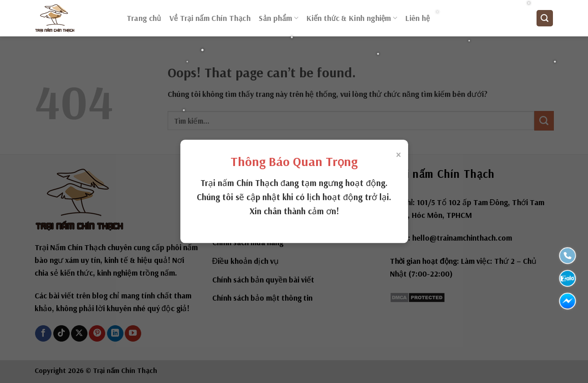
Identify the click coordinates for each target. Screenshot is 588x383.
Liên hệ (417, 18)
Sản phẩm (279, 18)
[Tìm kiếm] (545, 18)
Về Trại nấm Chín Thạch (210, 18)
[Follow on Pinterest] (97, 334)
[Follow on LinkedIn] (115, 334)
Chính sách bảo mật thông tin (262, 298)
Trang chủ (144, 18)
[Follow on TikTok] (61, 334)
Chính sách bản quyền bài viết (263, 280)
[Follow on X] (79, 334)
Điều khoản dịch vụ (246, 261)
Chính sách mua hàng (248, 242)
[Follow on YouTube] (133, 334)
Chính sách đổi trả (243, 224)
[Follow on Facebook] (43, 334)
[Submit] (544, 121)
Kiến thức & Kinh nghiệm (352, 18)
